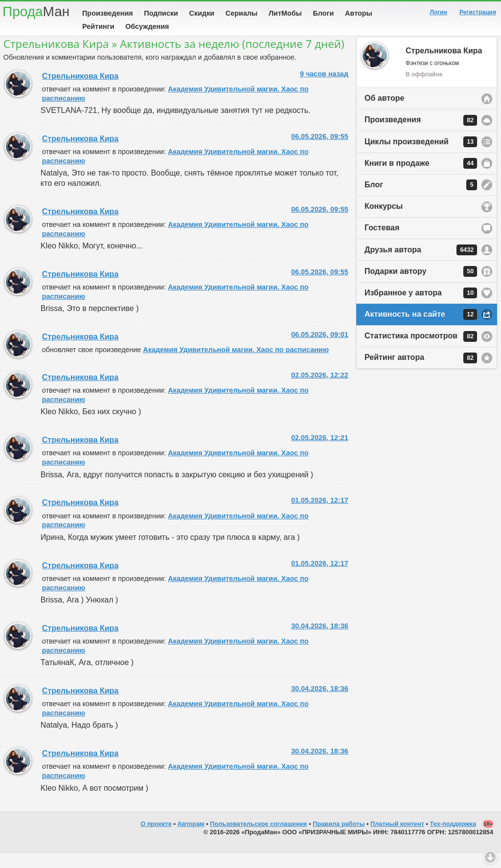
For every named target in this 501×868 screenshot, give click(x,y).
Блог (421, 200)
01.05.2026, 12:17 (320, 515)
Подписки (161, 13)
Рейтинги (98, 26)
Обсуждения (147, 26)
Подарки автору (421, 287)
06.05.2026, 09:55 (320, 152)
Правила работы (339, 839)
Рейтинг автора (421, 373)
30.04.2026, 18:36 (320, 641)
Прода (36, 11)
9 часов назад (324, 89)
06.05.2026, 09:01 (320, 350)
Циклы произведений (421, 157)
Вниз (490, 857)
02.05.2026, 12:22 (320, 390)
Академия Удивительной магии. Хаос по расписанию (236, 365)
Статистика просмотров (421, 352)
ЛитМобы (285, 13)
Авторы (359, 13)
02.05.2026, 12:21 (320, 453)
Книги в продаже (421, 178)
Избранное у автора (421, 308)
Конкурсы (384, 221)
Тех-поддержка (453, 839)
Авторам (191, 839)
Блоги (324, 13)
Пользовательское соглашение (258, 839)
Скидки (202, 13)
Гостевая (382, 243)
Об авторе (384, 113)
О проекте (156, 839)
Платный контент (397, 839)
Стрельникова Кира (80, 91)
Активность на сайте (421, 330)
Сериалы (241, 13)
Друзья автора (421, 265)
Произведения (108, 13)
